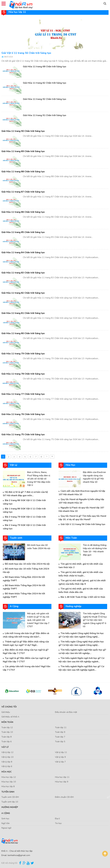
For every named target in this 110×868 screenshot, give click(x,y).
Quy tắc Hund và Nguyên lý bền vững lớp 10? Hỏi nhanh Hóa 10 (81, 501)
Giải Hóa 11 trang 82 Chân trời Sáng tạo (23, 293)
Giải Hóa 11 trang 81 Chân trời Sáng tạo (23, 313)
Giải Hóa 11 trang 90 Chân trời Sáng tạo (23, 131)
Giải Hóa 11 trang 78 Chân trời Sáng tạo (23, 374)
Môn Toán (7, 722)
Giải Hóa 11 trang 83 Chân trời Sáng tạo (23, 273)
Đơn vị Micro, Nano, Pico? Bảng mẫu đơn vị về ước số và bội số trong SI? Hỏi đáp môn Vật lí (39, 479)
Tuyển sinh (8, 792)
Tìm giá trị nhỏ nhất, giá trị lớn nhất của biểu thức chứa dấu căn (81, 590)
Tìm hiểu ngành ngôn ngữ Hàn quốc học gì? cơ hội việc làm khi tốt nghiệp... (82, 652)
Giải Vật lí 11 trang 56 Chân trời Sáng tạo (26, 53)
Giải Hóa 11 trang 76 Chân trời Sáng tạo (23, 414)
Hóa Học (7, 772)
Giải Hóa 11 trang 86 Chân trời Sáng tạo (23, 212)
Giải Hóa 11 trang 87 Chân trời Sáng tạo (23, 192)
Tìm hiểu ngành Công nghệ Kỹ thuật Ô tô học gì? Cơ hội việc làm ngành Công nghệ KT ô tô (95, 620)
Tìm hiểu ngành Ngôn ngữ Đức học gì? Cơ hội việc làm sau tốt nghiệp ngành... (81, 668)
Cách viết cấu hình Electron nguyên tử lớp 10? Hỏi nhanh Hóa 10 (82, 493)
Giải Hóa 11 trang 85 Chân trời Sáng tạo (23, 232)
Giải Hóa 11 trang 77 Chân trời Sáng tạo (23, 394)
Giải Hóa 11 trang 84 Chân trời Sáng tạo (23, 252)
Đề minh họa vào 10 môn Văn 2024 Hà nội (27, 564)
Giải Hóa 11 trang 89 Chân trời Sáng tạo (23, 151)
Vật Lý (5, 747)
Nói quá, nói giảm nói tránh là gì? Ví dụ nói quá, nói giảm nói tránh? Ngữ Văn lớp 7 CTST (38, 620)
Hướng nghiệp (10, 807)
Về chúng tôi (9, 707)
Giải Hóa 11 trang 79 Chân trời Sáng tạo (23, 354)
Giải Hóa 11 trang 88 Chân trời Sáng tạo (23, 172)
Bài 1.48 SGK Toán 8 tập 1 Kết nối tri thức (83, 597)
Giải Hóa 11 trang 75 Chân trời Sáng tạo (23, 435)
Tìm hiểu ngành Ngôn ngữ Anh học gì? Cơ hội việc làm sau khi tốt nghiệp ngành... (81, 660)
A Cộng (6, 813)
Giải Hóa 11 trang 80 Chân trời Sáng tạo (23, 333)
